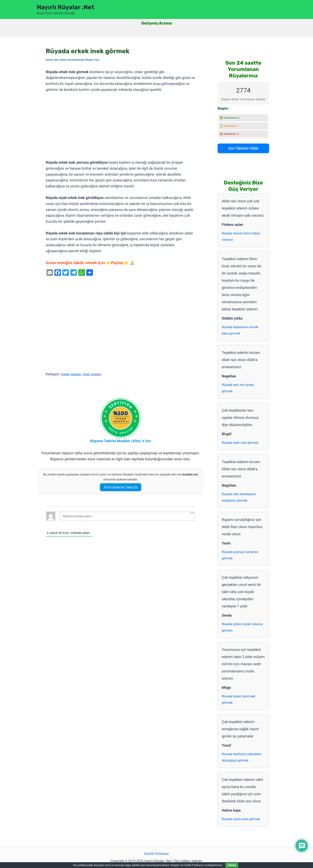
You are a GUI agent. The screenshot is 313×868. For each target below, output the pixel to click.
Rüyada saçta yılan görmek (241, 819)
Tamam (232, 865)
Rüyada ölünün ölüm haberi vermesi (241, 237)
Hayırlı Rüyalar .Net (65, 7)
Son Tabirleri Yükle (243, 148)
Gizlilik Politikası (156, 854)
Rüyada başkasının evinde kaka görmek (240, 330)
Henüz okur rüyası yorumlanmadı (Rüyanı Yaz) (72, 60)
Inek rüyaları (94, 374)
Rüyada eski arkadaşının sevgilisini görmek (239, 497)
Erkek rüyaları (72, 374)
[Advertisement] (121, 126)
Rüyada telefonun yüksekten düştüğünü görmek (242, 757)
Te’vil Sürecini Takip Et (121, 487)
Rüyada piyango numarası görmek (240, 555)
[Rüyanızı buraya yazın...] (127, 516)
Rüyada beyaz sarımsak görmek (238, 699)
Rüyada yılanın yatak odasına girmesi (242, 627)
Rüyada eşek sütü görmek (240, 443)
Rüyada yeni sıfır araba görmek (238, 388)
